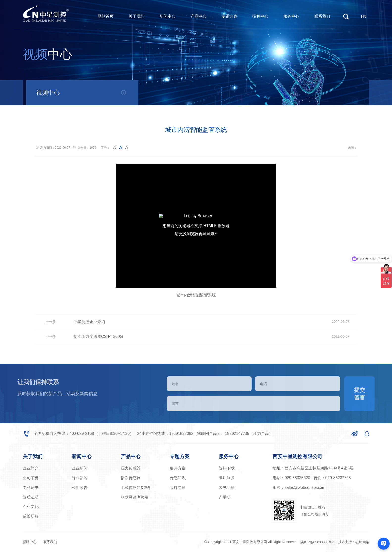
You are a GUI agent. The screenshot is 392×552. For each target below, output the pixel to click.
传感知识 (178, 478)
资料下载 (227, 468)
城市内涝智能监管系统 (196, 295)
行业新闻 (80, 478)
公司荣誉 (31, 478)
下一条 (50, 337)
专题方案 (229, 16)
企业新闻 (80, 468)
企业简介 (31, 468)
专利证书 (31, 487)
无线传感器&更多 (136, 487)
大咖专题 (178, 487)
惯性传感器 (131, 478)
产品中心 (198, 16)
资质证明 (31, 497)
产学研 (225, 497)
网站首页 (106, 16)
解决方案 (178, 468)
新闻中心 (168, 16)
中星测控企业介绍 (89, 322)
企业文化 (31, 507)
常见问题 (227, 487)
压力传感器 (131, 468)
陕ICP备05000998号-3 (318, 542)
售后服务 (227, 478)
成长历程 (31, 516)
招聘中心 (260, 16)
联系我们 (322, 16)
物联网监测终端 (135, 497)
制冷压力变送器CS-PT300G (98, 337)
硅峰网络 (362, 542)
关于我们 (137, 16)
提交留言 (372, 394)
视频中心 (48, 93)
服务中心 (291, 16)
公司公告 (80, 487)
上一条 (50, 322)
